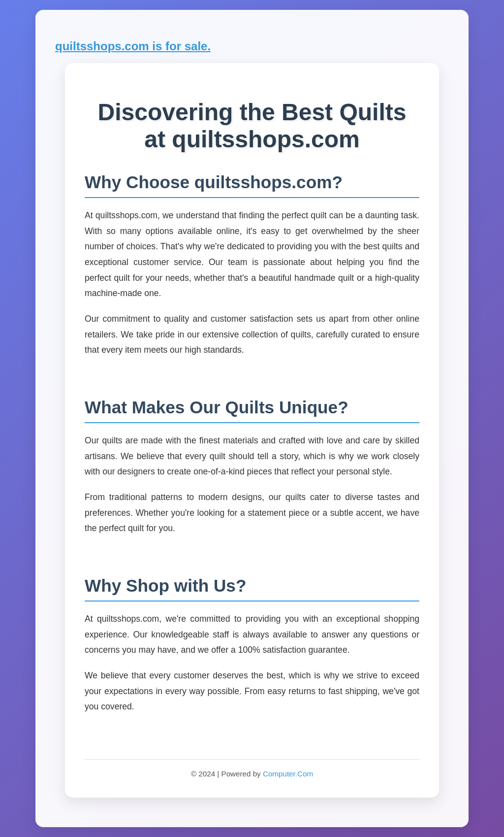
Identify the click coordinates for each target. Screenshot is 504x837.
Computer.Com (288, 774)
